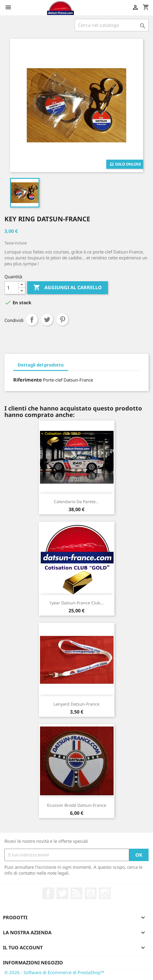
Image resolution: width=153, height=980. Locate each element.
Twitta (47, 320)
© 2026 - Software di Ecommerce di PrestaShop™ (54, 972)
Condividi (32, 320)
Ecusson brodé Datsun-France (77, 805)
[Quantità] (11, 288)
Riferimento (28, 380)
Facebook (48, 893)
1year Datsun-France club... (76, 603)
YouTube (91, 893)
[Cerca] (112, 25)
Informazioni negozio (33, 963)
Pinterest (62, 320)
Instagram (105, 893)
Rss (76, 893)
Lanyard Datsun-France (76, 704)
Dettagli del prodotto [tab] (41, 365)
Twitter (62, 893)
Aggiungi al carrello (68, 288)
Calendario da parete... (76, 502)
